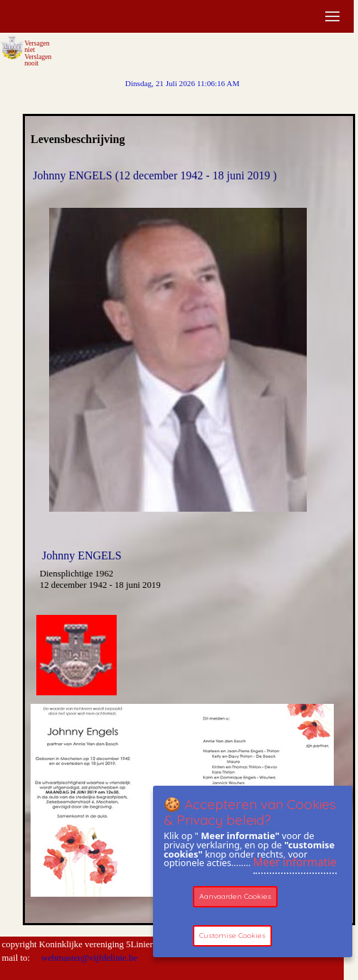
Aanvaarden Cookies (235, 896)
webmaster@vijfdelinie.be (88, 958)
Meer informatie (295, 862)
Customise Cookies (232, 936)
